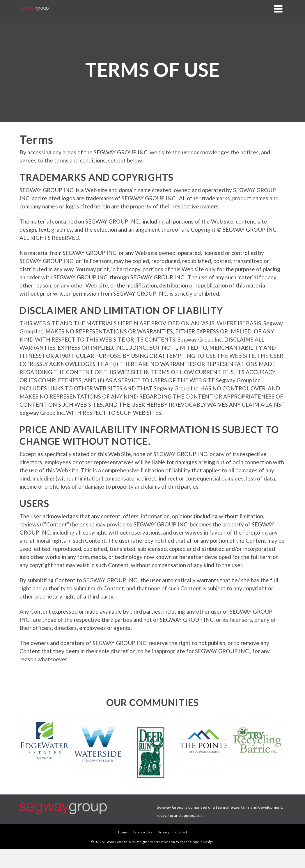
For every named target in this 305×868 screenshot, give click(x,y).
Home (123, 832)
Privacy (164, 832)
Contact (181, 832)
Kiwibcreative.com (161, 842)
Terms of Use (143, 832)
